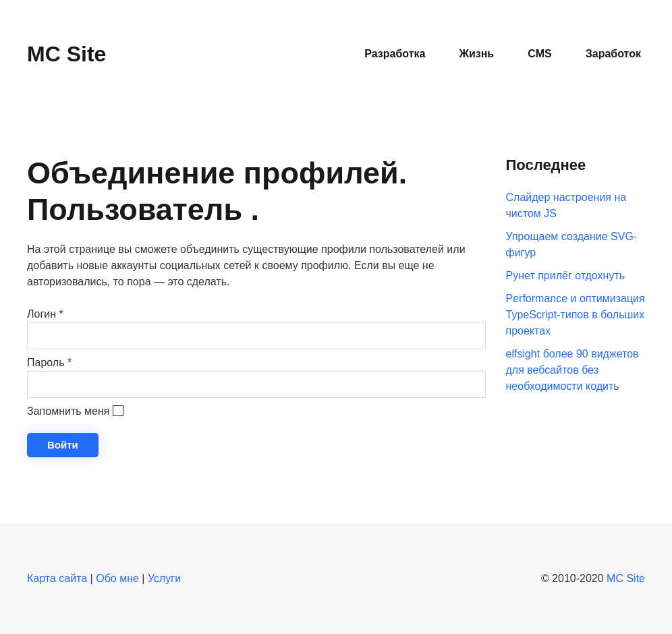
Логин (45, 314)
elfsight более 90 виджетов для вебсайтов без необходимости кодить (572, 370)
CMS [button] (540, 54)
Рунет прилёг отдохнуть (566, 276)
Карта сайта (57, 578)
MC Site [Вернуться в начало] (66, 54)
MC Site (626, 578)
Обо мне (117, 578)
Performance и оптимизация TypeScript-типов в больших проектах (576, 315)
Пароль (49, 363)
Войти (63, 445)
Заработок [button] (613, 54)
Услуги (164, 578)
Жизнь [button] (476, 54)
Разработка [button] (395, 54)
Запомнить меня (68, 411)
